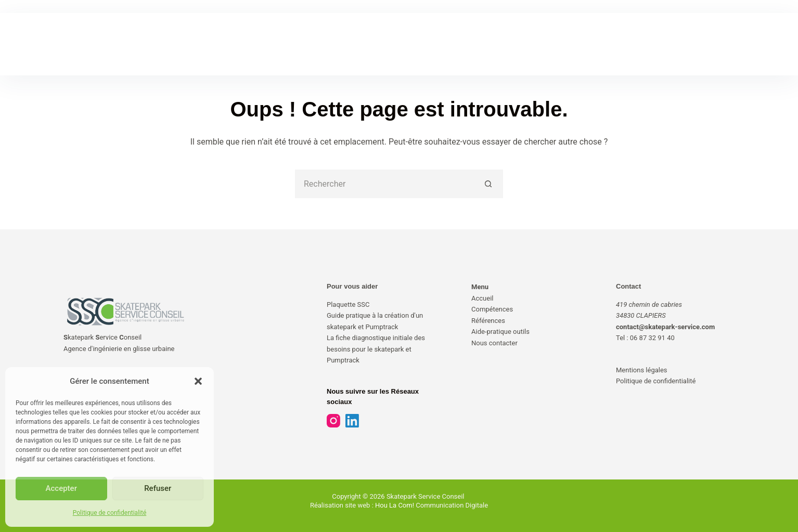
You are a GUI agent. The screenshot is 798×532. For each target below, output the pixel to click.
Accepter (61, 488)
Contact (628, 286)
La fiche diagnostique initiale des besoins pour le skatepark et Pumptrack (376, 349)
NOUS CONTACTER (549, 44)
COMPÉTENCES (297, 44)
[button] (198, 381)
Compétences (492, 309)
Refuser (158, 488)
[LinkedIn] (352, 421)
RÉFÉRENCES (368, 44)
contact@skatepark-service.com (665, 327)
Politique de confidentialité (110, 513)
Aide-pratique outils (500, 332)
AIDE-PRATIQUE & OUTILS (454, 44)
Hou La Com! (395, 505)
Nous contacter (494, 343)
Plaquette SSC (348, 304)
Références (488, 321)
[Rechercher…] (385, 184)
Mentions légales (642, 370)
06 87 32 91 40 (652, 338)
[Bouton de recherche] (489, 184)
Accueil (482, 298)
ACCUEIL (234, 44)
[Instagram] (333, 421)
